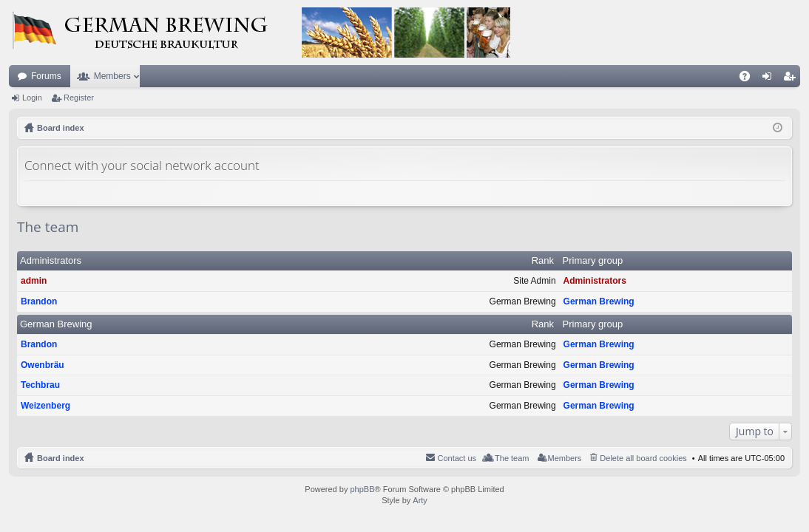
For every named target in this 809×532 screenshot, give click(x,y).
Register (79, 98)
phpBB (362, 489)
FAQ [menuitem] (749, 79)
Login (32, 98)
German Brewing (599, 301)
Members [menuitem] (565, 458)
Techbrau (40, 385)
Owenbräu (43, 365)
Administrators (51, 260)
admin (34, 281)
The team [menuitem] (512, 458)
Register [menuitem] (792, 79)
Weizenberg (45, 406)
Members (112, 76)
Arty (420, 500)
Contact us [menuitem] (457, 458)
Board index (61, 458)
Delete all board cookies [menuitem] (643, 458)
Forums (46, 76)
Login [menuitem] (770, 79)
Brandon (39, 301)
